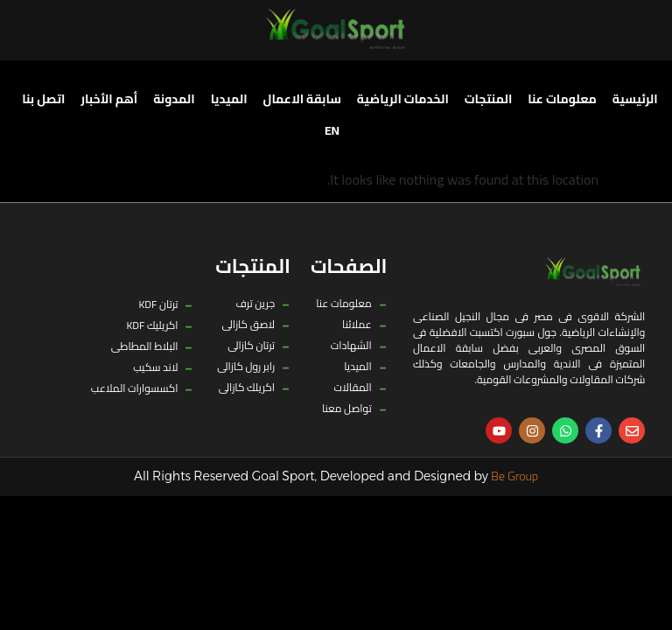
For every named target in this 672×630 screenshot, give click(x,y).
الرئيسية (635, 99)
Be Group (514, 476)
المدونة (174, 99)
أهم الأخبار (109, 99)
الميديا (229, 99)
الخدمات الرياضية (403, 99)
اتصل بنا (43, 99)
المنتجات (488, 99)
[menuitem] (332, 130)
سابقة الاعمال (302, 99)
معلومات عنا (562, 99)
